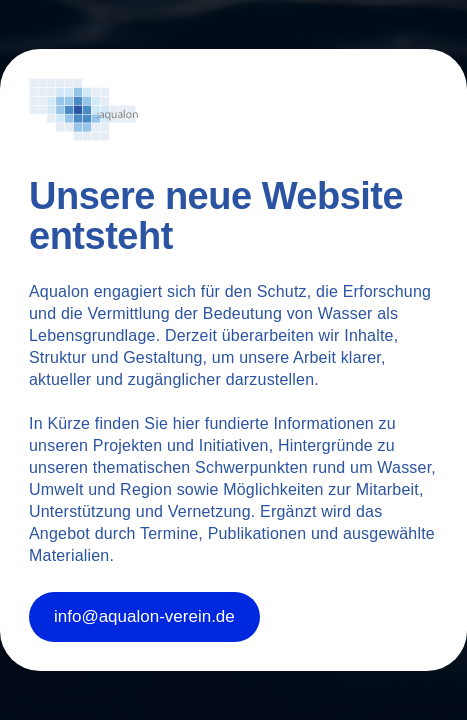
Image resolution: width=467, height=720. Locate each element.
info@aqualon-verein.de (144, 616)
